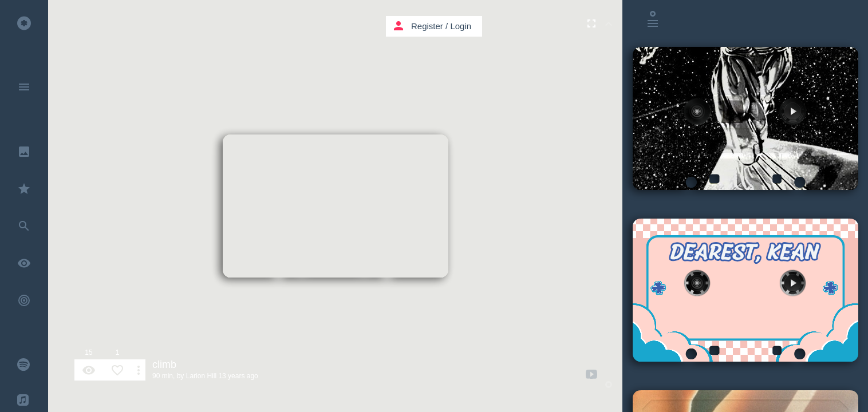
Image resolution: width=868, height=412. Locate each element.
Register (427, 26)
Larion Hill (201, 376)
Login (461, 26)
